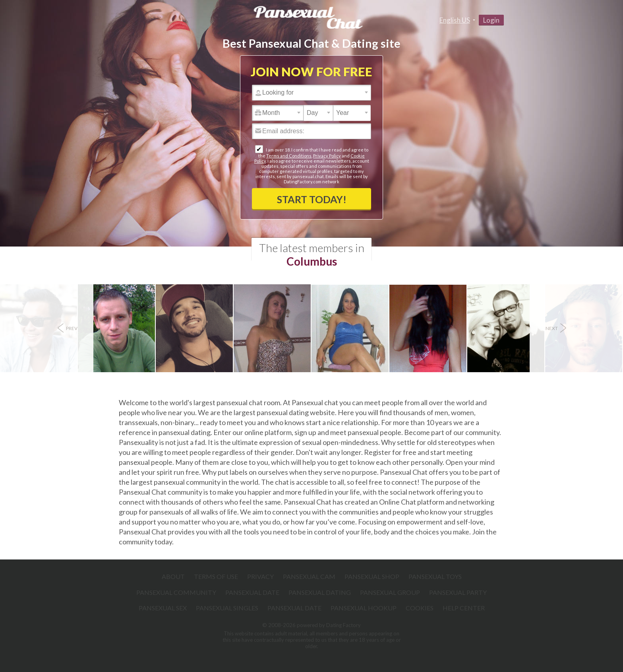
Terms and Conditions (289, 156)
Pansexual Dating (320, 592)
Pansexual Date (252, 592)
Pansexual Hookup (364, 608)
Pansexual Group (390, 592)
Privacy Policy (327, 156)
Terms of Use (216, 576)
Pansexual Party (458, 592)
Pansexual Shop (372, 576)
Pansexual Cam (309, 576)
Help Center (464, 608)
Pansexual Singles (227, 608)
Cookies (420, 608)
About (173, 576)
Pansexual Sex (163, 608)
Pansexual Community (176, 592)
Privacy (260, 576)
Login (491, 20)
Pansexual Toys (435, 576)
